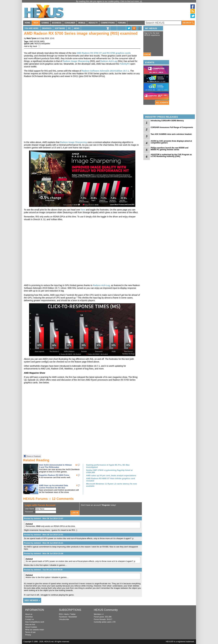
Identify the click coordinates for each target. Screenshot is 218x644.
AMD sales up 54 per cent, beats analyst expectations (111, 475)
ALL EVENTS (162, 103)
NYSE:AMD (39, 42)
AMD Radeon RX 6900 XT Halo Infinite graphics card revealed (111, 480)
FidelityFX (125, 64)
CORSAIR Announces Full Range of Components (172, 127)
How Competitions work (35, 622)
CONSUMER (70, 23)
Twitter (73, 614)
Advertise (29, 617)
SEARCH (188, 23)
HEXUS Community (106, 610)
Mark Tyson (31, 38)
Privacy (28, 635)
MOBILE (82, 23)
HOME (27, 23)
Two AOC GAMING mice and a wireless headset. (171, 134)
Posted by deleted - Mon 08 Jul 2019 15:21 (44, 543)
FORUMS (122, 23)
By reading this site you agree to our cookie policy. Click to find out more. (108, 1)
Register (106, 505)
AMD (31, 42)
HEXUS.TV (93, 23)
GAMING (45, 23)
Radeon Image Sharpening (76, 61)
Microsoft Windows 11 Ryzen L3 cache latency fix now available (111, 485)
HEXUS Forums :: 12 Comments (48, 499)
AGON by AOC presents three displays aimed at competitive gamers (171, 142)
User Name (30, 509)
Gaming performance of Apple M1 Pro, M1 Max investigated (108, 466)
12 (134, 28)
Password (29, 512)
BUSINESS (57, 23)
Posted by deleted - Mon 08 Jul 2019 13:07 (44, 518)
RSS (61, 614)
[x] (141, 1)
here (83, 210)
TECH (36, 23)
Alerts (66, 614)
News (77, 28)
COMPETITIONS (108, 23)
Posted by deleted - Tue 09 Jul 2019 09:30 (43, 570)
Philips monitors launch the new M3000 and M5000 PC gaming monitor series (169, 149)
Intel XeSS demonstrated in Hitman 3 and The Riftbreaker (55, 466)
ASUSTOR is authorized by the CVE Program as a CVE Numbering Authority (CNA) (171, 155)
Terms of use (30, 632)
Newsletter (73, 617)
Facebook (63, 617)
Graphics (47, 28)
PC (69, 28)
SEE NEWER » (32, 600)
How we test (30, 625)
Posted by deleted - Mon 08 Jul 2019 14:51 (44, 535)
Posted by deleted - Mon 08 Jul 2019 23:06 (44, 553)
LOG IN (147, 54)
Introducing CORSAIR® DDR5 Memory (167, 121)
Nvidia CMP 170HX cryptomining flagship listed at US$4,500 (109, 471)
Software (60, 28)
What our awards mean (35, 630)
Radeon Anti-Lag (109, 61)
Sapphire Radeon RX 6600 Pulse (54, 475)
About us (29, 614)
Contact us (29, 619)
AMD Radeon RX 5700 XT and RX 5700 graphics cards (104, 53)
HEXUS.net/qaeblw (42, 44)
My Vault (33, 46)
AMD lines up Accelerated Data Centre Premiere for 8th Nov (54, 487)
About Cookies (31, 627)
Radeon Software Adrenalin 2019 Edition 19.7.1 (105, 71)
